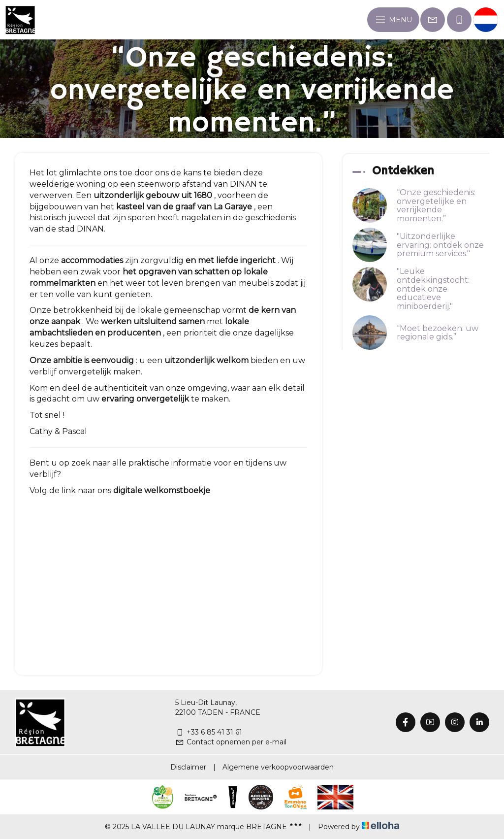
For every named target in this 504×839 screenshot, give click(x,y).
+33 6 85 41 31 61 (209, 732)
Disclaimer (188, 767)
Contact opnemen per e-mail (231, 742)
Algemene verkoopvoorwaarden (278, 767)
